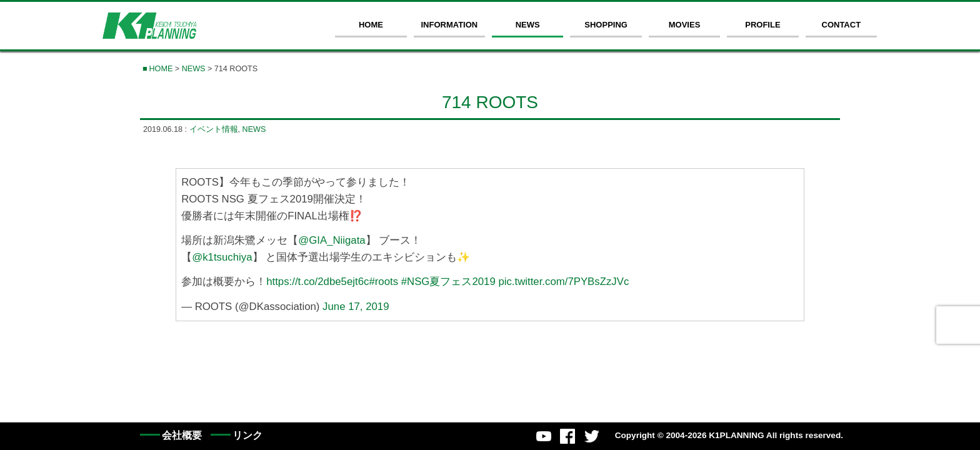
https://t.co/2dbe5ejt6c (317, 282)
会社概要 (182, 435)
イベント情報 (214, 129)
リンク (247, 435)
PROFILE (762, 25)
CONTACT (842, 25)
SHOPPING (606, 25)
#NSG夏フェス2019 (448, 282)
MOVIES (685, 25)
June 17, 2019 (356, 307)
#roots (383, 282)
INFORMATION (449, 25)
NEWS (528, 25)
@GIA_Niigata (332, 240)
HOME (371, 25)
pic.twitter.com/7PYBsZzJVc (563, 282)
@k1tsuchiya (222, 257)
